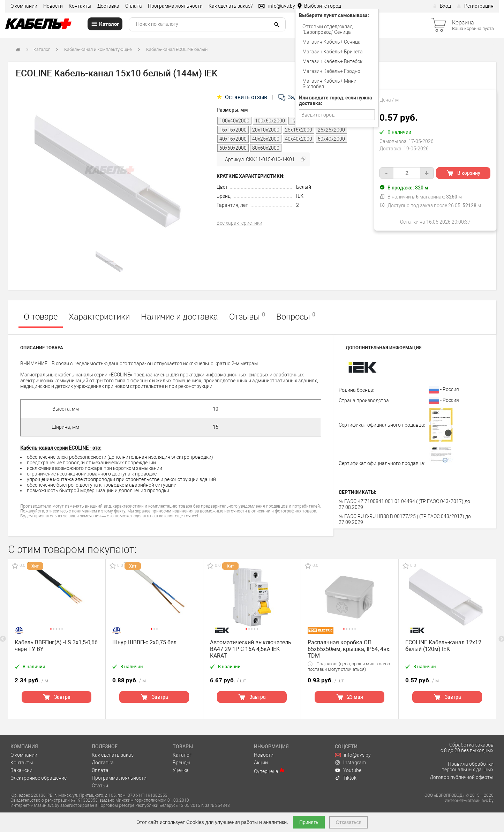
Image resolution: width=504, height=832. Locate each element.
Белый (304, 187)
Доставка (108, 6)
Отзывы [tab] (247, 316)
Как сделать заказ (113, 755)
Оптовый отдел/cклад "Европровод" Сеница (328, 29)
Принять (309, 822)
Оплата (134, 6)
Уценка (181, 770)
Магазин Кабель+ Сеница (332, 42)
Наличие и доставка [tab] (179, 317)
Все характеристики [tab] (239, 223)
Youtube (348, 770)
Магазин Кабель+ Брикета (333, 52)
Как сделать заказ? (231, 6)
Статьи (100, 786)
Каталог (42, 49)
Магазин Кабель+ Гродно (331, 71)
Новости (53, 6)
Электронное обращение (39, 778)
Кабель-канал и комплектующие (98, 49)
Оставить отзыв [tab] (243, 97)
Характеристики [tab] (99, 317)
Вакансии (21, 770)
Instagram (350, 763)
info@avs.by (353, 755)
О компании (24, 6)
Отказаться (348, 822)
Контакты (80, 6)
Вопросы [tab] (296, 316)
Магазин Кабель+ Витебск (332, 61)
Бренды (182, 763)
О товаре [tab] (41, 317)
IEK (300, 196)
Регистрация (475, 6)
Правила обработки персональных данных (468, 767)
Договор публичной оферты (462, 777)
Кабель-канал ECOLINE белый (177, 49)
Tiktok (346, 778)
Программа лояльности (175, 6)
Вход (442, 6)
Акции (261, 763)
